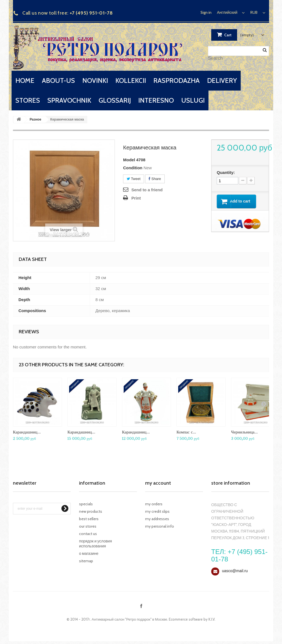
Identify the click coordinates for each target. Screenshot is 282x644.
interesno (156, 100)
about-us (58, 80)
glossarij (115, 100)
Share (155, 179)
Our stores (88, 526)
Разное (36, 119)
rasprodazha (177, 80)
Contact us (88, 534)
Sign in (206, 12)
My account (158, 483)
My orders (154, 504)
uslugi (193, 100)
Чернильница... (244, 432)
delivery (222, 80)
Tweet (134, 179)
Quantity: (226, 172)
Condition (133, 168)
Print (136, 198)
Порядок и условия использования (95, 544)
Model (129, 160)
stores (28, 100)
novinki (95, 80)
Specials (86, 504)
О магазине (89, 553)
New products (91, 511)
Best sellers (89, 519)
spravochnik (69, 100)
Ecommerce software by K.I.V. (192, 619)
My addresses (157, 519)
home (25, 80)
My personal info (160, 526)
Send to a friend (147, 190)
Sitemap (86, 561)
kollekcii (131, 80)
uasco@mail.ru (235, 571)
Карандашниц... (27, 432)
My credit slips (157, 511)
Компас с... (186, 432)
